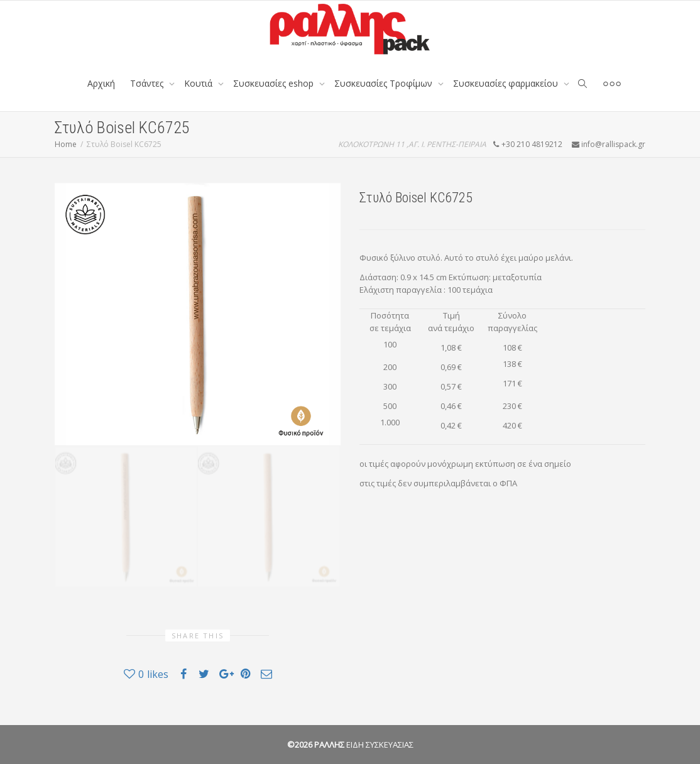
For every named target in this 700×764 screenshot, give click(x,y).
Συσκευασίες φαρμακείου (507, 83)
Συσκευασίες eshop (275, 83)
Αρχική (101, 83)
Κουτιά (200, 83)
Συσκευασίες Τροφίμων (385, 83)
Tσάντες (148, 83)
